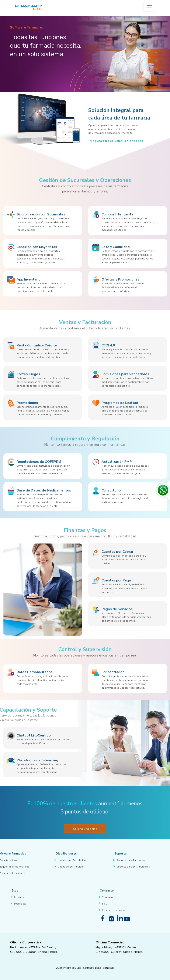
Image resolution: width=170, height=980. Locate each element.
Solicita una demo (85, 845)
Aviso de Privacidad (114, 910)
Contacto (107, 897)
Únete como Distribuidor (72, 860)
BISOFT (106, 904)
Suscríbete (20, 904)
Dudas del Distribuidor (71, 867)
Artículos (19, 897)
